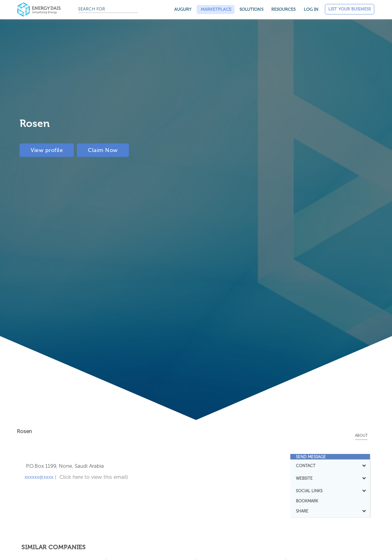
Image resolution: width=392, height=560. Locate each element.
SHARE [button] (330, 511)
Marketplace (216, 9)
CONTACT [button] (330, 466)
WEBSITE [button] (330, 478)
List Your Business (350, 9)
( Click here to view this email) (91, 477)
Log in (311, 9)
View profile (47, 150)
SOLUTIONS (251, 9)
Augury (183, 9)
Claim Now (103, 150)
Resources (284, 9)
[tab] (330, 457)
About (361, 436)
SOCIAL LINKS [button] (330, 491)
